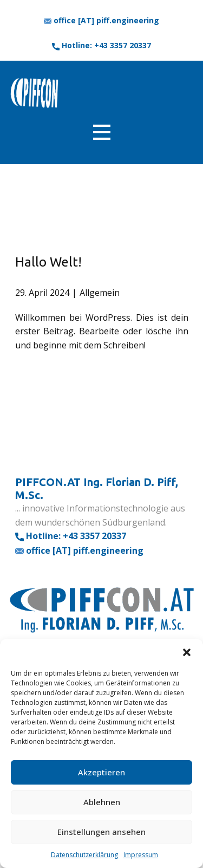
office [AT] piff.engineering (101, 21)
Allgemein (100, 293)
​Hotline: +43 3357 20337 (101, 46)
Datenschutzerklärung (84, 855)
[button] (187, 652)
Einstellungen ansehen (101, 832)
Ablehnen (102, 802)
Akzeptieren (101, 772)
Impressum (141, 855)
